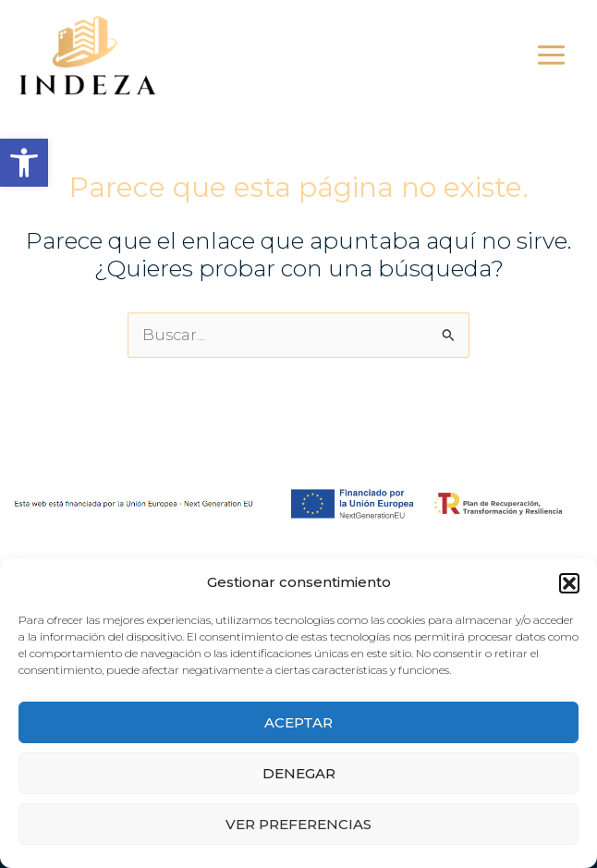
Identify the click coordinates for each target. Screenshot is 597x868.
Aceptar (298, 722)
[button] (24, 163)
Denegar (299, 773)
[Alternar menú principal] (551, 55)
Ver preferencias (298, 824)
